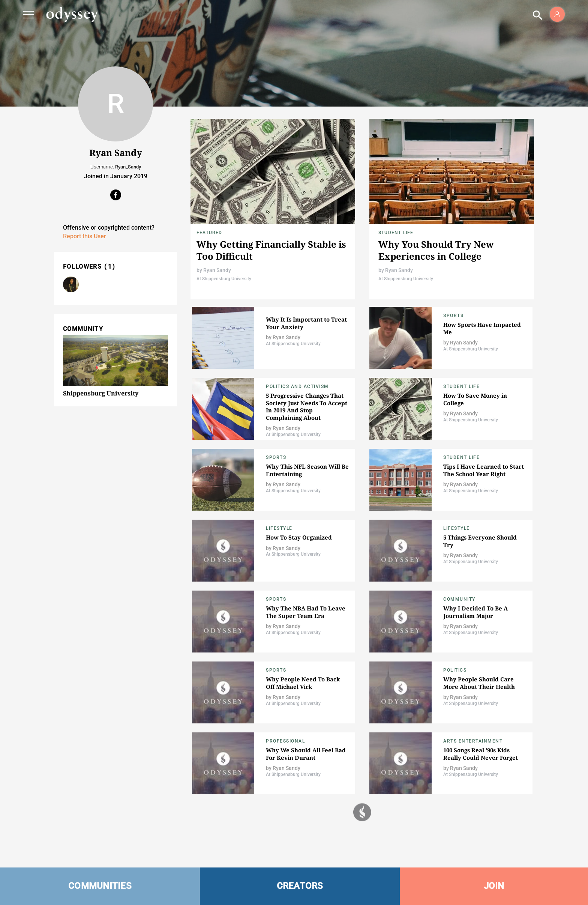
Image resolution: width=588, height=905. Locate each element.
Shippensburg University (101, 393)
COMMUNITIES (100, 886)
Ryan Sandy (217, 270)
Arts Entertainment (473, 741)
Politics (455, 670)
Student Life (396, 233)
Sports (453, 316)
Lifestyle (279, 528)
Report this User (85, 236)
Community (459, 599)
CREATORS (300, 886)
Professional (285, 741)
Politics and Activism (297, 386)
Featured (209, 233)
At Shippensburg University (224, 279)
